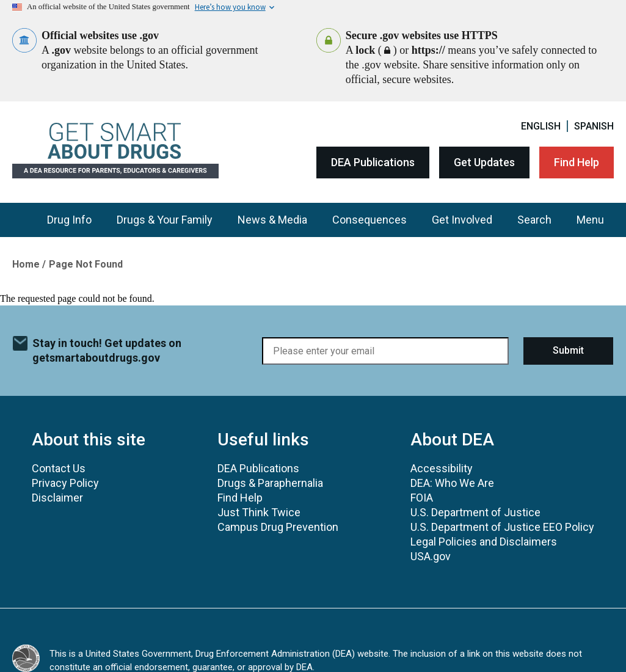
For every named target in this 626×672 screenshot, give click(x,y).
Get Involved (462, 220)
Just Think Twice (259, 512)
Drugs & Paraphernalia (270, 483)
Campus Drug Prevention (278, 527)
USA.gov (431, 556)
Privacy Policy (65, 483)
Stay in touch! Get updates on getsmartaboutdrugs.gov (107, 350)
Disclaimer (57, 498)
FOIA (422, 498)
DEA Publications (373, 162)
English (541, 126)
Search (534, 220)
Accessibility (442, 468)
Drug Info (69, 220)
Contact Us (59, 468)
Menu (590, 220)
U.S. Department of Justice (475, 512)
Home (26, 264)
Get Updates (484, 162)
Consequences (369, 220)
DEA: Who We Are (452, 483)
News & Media (272, 220)
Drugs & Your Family (165, 220)
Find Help (577, 162)
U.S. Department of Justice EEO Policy (502, 527)
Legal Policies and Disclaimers (484, 542)
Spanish (594, 126)
